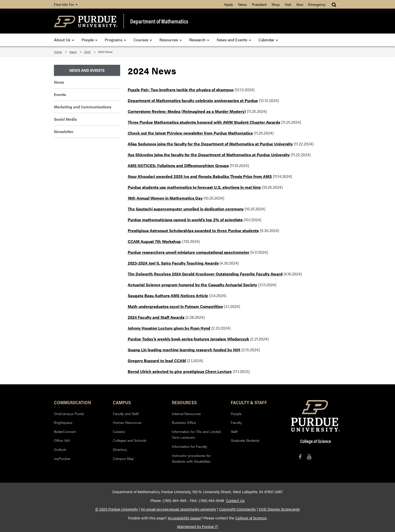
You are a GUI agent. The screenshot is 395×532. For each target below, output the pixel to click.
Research (199, 40)
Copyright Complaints (237, 509)
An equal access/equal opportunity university (178, 509)
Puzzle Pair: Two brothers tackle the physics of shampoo (181, 90)
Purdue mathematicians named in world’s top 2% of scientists (185, 220)
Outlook (60, 449)
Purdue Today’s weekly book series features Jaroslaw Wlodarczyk (188, 339)
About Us (64, 40)
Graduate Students (245, 440)
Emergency (317, 4)
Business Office (184, 422)
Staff (234, 431)
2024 (87, 52)
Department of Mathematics (159, 21)
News (242, 4)
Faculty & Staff (249, 402)
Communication (73, 402)
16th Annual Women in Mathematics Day (165, 198)
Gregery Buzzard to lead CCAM (157, 361)
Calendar (268, 40)
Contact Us (235, 500)
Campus (122, 402)
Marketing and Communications (83, 107)
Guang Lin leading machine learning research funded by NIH (184, 350)
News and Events (234, 40)
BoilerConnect (65, 431)
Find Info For (66, 4)
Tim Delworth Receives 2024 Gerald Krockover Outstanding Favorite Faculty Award (205, 274)
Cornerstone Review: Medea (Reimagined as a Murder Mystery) (187, 111)
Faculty (236, 422)
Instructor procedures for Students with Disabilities (191, 458)
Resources (171, 40)
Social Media (65, 119)
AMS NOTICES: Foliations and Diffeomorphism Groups (178, 165)
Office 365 (62, 440)
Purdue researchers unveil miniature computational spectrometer (189, 252)
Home (58, 52)
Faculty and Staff (126, 414)
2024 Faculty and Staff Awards (156, 317)
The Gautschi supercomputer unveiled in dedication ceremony (186, 209)
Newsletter (64, 131)
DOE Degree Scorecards (279, 509)
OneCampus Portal (69, 414)
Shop (276, 4)
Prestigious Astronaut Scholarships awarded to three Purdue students (193, 230)
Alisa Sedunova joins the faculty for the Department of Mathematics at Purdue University (210, 144)
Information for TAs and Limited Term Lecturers (196, 434)
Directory (120, 449)
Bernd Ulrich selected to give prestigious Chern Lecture (180, 371)
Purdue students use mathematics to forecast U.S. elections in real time (194, 187)
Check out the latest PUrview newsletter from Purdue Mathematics (190, 133)
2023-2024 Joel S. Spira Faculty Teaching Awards (173, 263)
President (259, 4)
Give (300, 4)
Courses (143, 40)
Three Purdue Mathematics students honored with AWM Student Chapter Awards (204, 122)
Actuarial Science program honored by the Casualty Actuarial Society (192, 285)
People (89, 40)
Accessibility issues (184, 518)
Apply (229, 4)
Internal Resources (186, 414)
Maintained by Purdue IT (197, 526)
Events (60, 94)
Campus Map (123, 458)
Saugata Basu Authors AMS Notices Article (168, 295)
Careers (119, 431)
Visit (288, 4)
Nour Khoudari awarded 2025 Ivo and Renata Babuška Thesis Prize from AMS (200, 176)
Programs (115, 40)
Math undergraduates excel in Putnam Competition (175, 306)
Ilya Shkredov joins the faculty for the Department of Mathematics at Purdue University (209, 155)
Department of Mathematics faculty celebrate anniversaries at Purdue (193, 100)
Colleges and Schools (130, 440)
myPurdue (62, 458)
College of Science (251, 518)
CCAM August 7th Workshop (154, 241)
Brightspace (63, 422)
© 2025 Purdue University (117, 509)
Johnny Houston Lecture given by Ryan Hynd (169, 328)
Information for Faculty (189, 446)
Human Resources (127, 422)
